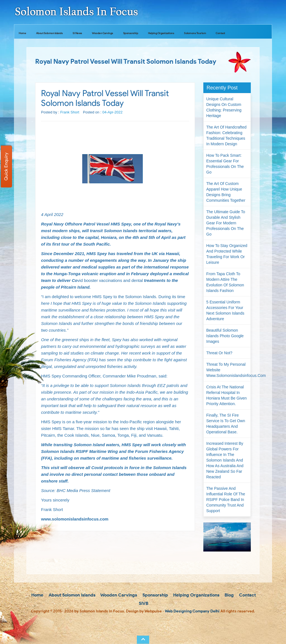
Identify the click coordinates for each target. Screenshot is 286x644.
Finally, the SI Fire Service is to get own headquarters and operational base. (226, 424)
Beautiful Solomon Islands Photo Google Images (225, 336)
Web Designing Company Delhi (192, 611)
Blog (229, 595)
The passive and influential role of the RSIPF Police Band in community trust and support (226, 500)
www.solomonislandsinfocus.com (75, 519)
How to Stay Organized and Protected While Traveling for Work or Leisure (227, 254)
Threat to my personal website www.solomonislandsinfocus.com (229, 370)
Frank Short (70, 112)
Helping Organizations (161, 33)
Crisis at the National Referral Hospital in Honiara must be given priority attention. (227, 395)
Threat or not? (219, 353)
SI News (77, 33)
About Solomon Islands (49, 33)
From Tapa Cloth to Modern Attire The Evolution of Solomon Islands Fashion (225, 282)
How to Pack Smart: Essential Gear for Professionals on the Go (225, 164)
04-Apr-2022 (112, 112)
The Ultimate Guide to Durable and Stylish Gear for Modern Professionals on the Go (226, 223)
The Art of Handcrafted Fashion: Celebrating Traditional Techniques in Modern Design (227, 136)
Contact (220, 33)
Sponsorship (131, 33)
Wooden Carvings (103, 33)
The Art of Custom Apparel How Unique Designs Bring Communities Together (226, 192)
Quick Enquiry (6, 167)
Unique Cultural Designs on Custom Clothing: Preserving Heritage (224, 107)
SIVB (143, 603)
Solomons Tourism (195, 33)
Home (22, 33)
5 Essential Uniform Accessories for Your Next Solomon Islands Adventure (225, 310)
